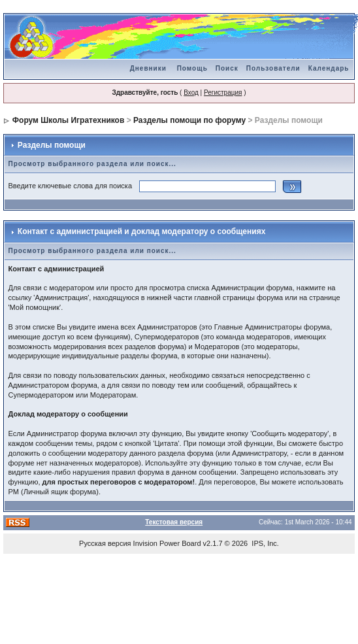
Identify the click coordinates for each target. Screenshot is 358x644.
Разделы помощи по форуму (189, 120)
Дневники (148, 68)
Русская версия (105, 543)
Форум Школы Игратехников (69, 120)
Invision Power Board (167, 543)
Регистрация (223, 93)
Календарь (329, 68)
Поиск (227, 68)
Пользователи (273, 68)
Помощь (192, 68)
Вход (191, 93)
